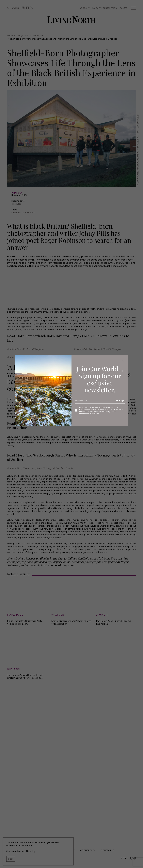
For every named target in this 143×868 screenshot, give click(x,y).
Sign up (120, 401)
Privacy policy (85, 409)
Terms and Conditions (103, 409)
